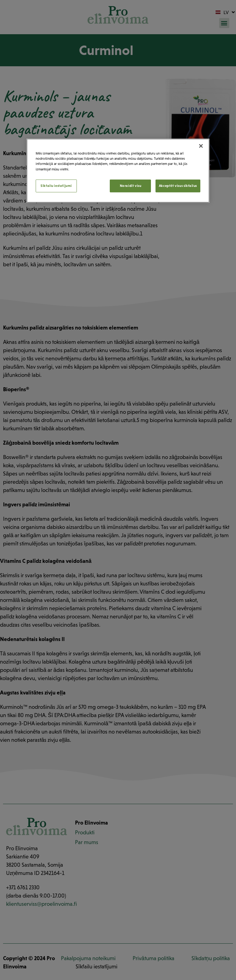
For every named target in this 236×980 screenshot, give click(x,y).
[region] (118, 171)
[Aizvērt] (201, 146)
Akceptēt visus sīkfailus (178, 185)
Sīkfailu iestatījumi (56, 185)
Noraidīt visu (131, 185)
